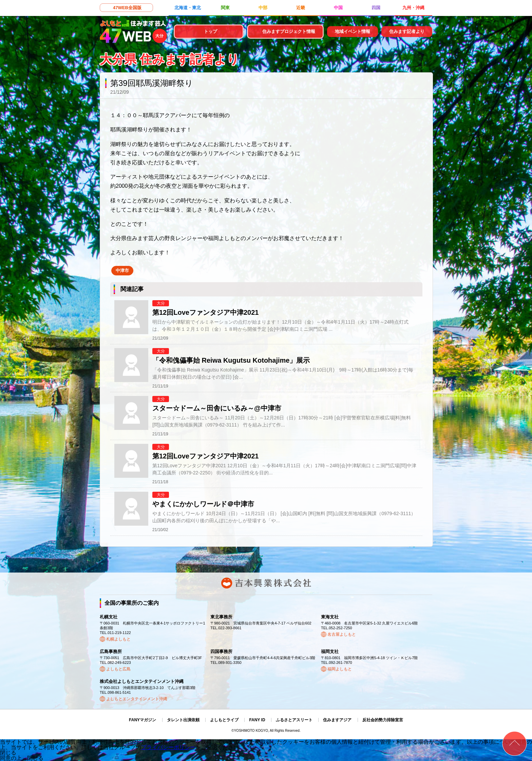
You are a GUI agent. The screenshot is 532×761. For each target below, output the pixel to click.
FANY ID (257, 720)
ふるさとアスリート (294, 720)
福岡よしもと (340, 669)
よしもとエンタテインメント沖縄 (137, 699)
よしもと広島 (118, 669)
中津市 (122, 270)
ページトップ (515, 744)
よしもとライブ (224, 720)
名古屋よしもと (342, 634)
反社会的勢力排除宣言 (383, 720)
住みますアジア (337, 720)
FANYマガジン (142, 720)
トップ (211, 31)
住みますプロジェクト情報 (289, 31)
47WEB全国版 (127, 8)
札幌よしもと (118, 639)
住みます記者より (407, 31)
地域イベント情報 (353, 31)
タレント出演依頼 (183, 720)
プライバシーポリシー (168, 747)
